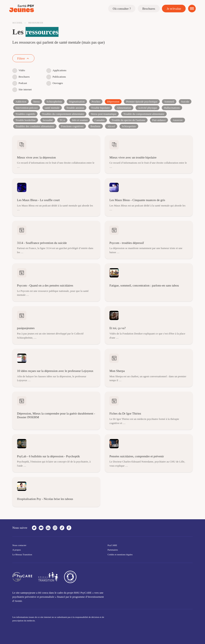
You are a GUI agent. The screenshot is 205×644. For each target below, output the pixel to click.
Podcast (20, 83)
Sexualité (48, 120)
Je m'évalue (174, 9)
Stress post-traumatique (104, 114)
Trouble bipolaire (100, 108)
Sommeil (169, 102)
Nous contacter (19, 545)
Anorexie (178, 120)
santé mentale (52, 108)
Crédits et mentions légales (120, 554)
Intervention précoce (27, 108)
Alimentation (124, 108)
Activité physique (148, 108)
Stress (36, 102)
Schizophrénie (54, 102)
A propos (17, 550)
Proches (96, 102)
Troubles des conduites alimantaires (35, 126)
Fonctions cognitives (72, 126)
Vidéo (19, 70)
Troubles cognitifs (25, 114)
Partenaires (113, 550)
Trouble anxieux (75, 108)
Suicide (185, 102)
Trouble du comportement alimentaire (144, 114)
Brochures (149, 9)
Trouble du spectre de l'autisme (129, 120)
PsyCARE (112, 545)
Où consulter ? (122, 9)
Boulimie (95, 126)
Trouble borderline (26, 120)
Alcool (111, 126)
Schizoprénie (129, 126)
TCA (62, 120)
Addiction (21, 102)
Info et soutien (80, 120)
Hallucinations (172, 108)
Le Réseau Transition (22, 554)
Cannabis (100, 120)
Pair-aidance (159, 120)
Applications (56, 70)
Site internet (22, 90)
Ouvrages (55, 83)
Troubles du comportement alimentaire (63, 114)
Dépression (113, 102)
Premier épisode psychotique (142, 102)
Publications (56, 77)
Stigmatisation (77, 102)
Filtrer (23, 58)
